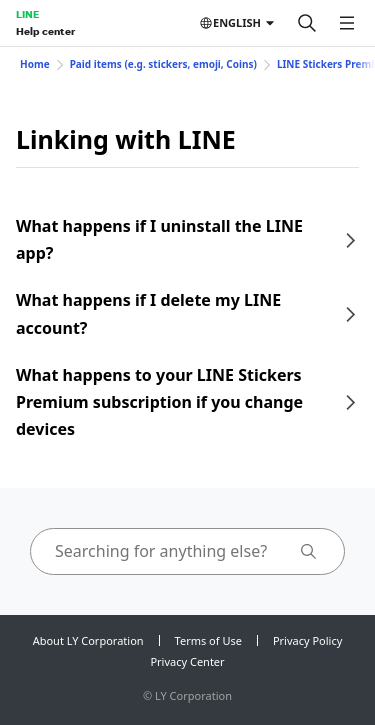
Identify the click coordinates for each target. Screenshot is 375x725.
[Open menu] (347, 23)
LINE (27, 14)
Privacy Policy (307, 640)
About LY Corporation (88, 640)
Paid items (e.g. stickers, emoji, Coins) (163, 64)
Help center (45, 31)
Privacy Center (187, 661)
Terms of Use (208, 640)
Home (35, 64)
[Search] (307, 23)
